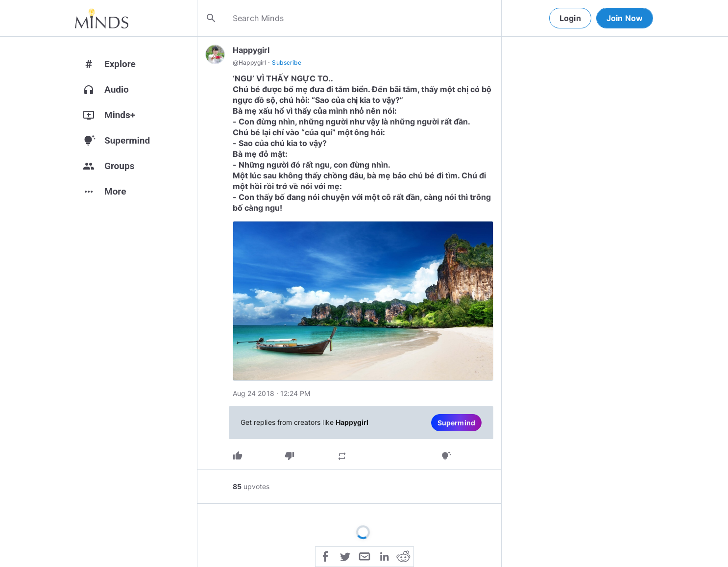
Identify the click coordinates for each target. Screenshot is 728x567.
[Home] (102, 18)
